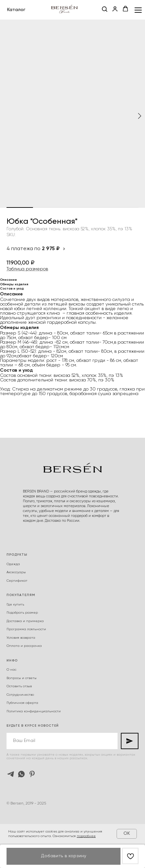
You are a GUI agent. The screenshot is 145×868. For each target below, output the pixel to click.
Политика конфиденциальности (34, 711)
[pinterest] (32, 774)
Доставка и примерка (25, 621)
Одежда (13, 564)
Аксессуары (16, 572)
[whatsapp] (21, 774)
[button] (105, 9)
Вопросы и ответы (22, 678)
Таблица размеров (27, 269)
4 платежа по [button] (36, 249)
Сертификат (17, 581)
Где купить (15, 605)
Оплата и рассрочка (24, 646)
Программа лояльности (26, 629)
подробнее (86, 836)
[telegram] (11, 774)
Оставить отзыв (19, 686)
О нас (11, 670)
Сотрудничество (20, 695)
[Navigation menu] (138, 10)
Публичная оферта (22, 703)
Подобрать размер (22, 613)
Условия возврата (21, 638)
